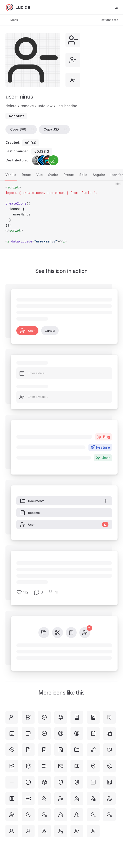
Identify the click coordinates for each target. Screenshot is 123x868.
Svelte (53, 175)
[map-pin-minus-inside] (93, 766)
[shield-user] (77, 782)
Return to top (110, 20)
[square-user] (12, 799)
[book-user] (93, 717)
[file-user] (61, 750)
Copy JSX (51, 129)
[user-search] (44, 831)
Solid (83, 175)
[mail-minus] (61, 766)
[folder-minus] (77, 750)
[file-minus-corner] (28, 750)
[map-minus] (77, 766)
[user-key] (77, 799)
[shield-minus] (61, 782)
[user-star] (61, 831)
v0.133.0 (42, 151)
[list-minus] (44, 766)
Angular (99, 175)
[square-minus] (93, 782)
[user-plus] (12, 815)
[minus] (12, 782)
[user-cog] (61, 799)
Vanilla (11, 175)
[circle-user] (77, 733)
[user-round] (28, 831)
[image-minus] (12, 766)
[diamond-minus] (12, 750)
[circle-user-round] (61, 733)
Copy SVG (18, 129)
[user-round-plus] (93, 815)
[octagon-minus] (28, 782)
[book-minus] (77, 717)
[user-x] (77, 831)
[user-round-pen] (77, 815)
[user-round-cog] (44, 815)
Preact (69, 175)
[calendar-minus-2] (12, 733)
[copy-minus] (109, 733)
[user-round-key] (61, 815)
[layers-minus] (28, 766)
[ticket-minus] (28, 799)
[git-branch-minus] (93, 750)
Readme (30, 513)
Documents (64, 501)
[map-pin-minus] (109, 766)
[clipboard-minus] (93, 733)
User (27, 331)
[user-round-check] (28, 815)
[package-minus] (44, 782)
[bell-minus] (61, 717)
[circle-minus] (44, 733)
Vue (40, 175)
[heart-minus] (109, 750)
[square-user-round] (109, 782)
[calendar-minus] (28, 733)
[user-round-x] (12, 831)
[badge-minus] (44, 717)
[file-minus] (44, 750)
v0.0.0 (31, 143)
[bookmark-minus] (109, 717)
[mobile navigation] (116, 7)
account (16, 116)
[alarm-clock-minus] (28, 717)
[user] (93, 831)
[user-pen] (109, 799)
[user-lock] (93, 799)
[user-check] (44, 799)
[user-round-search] (109, 815)
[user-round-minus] (12, 717)
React (26, 175)
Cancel (50, 331)
